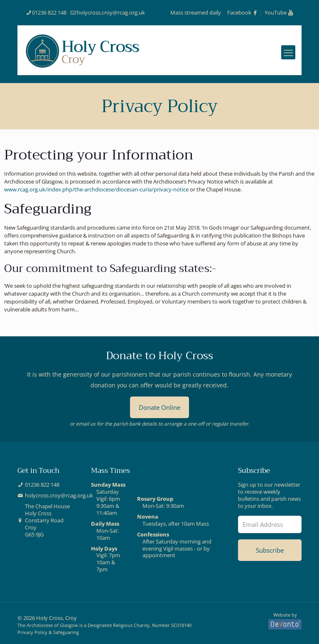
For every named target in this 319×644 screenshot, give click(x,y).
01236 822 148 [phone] (49, 12)
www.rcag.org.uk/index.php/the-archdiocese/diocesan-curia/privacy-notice (96, 189)
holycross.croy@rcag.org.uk (59, 496)
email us (86, 424)
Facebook (243, 12)
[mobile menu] (288, 52)
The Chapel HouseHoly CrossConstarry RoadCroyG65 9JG (47, 520)
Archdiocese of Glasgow (52, 625)
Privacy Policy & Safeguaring (48, 632)
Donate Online (159, 407)
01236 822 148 (42, 485)
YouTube (279, 12)
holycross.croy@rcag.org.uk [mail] (111, 12)
